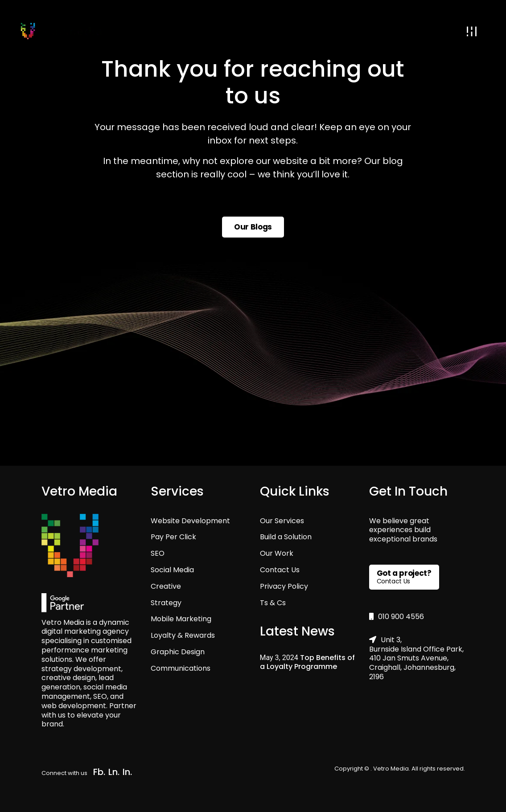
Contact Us (280, 570)
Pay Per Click (173, 537)
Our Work (277, 553)
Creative (166, 586)
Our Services (282, 521)
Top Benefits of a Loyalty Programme (307, 662)
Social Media (172, 570)
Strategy (166, 603)
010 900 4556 (397, 617)
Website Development (190, 521)
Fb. (99, 772)
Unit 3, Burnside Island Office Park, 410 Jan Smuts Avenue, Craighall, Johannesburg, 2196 (416, 658)
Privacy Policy (284, 586)
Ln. (114, 772)
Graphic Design (178, 652)
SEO (158, 553)
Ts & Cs (273, 603)
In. (127, 772)
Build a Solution (286, 537)
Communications (181, 668)
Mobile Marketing (181, 619)
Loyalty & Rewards (183, 635)
